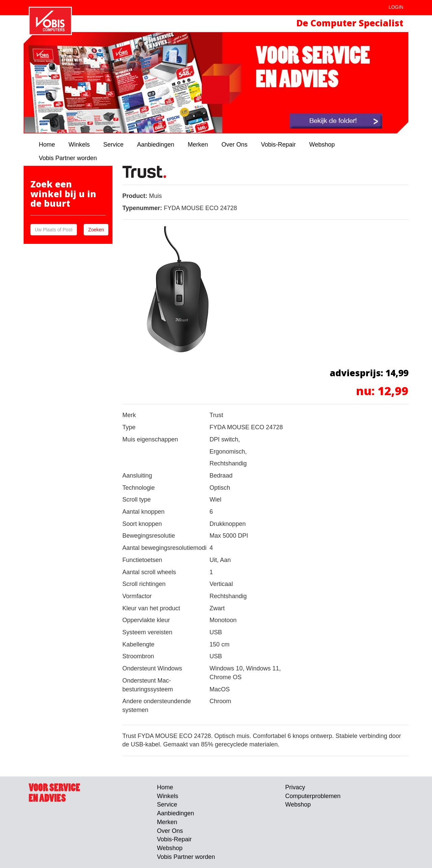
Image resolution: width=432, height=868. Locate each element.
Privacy (295, 787)
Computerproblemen (313, 796)
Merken (198, 145)
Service (113, 145)
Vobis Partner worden (68, 158)
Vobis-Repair (278, 145)
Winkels (79, 145)
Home (47, 145)
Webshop (322, 145)
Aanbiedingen (156, 145)
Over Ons (234, 145)
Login (396, 7)
